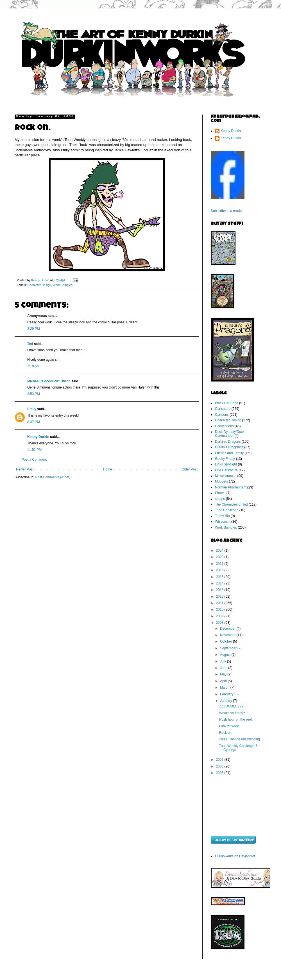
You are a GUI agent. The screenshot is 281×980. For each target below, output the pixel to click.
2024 (220, 550)
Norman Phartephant (231, 487)
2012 (220, 597)
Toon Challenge (227, 510)
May (224, 674)
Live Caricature (226, 470)
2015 (220, 577)
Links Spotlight (226, 464)
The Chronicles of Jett (231, 504)
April (224, 681)
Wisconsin (223, 522)
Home (108, 469)
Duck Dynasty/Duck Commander (230, 434)
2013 (220, 590)
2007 (220, 760)
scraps (220, 499)
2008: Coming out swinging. (240, 739)
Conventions (224, 426)
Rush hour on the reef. (236, 719)
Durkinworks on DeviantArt (235, 856)
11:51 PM (34, 450)
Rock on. (226, 733)
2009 (220, 616)
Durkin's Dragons (228, 442)
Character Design (39, 285)
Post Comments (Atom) (53, 477)
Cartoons (222, 415)
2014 (220, 583)
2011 (220, 603)
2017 (220, 564)
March (225, 687)
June (224, 668)
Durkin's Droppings (229, 447)
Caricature (223, 409)
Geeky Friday (225, 459)
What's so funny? (232, 713)
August (226, 655)
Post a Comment (34, 460)
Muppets (221, 481)
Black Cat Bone (227, 403)
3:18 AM (33, 366)
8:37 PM (34, 422)
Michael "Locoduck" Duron (49, 381)
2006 (220, 766)
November (228, 635)
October (226, 641)
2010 (220, 609)
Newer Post (25, 469)
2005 (220, 773)
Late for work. (229, 726)
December (228, 629)
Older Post (190, 469)
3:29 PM (34, 329)
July (224, 661)
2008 (220, 623)
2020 (220, 557)
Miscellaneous (226, 476)
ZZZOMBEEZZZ (231, 706)
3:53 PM (34, 394)
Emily (32, 409)
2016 (220, 570)
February (227, 694)
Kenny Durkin (38, 437)
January (226, 701)
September (229, 648)
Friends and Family (229, 453)
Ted (30, 344)
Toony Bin (222, 516)
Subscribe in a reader (227, 211)
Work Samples (63, 285)
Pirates (220, 493)
